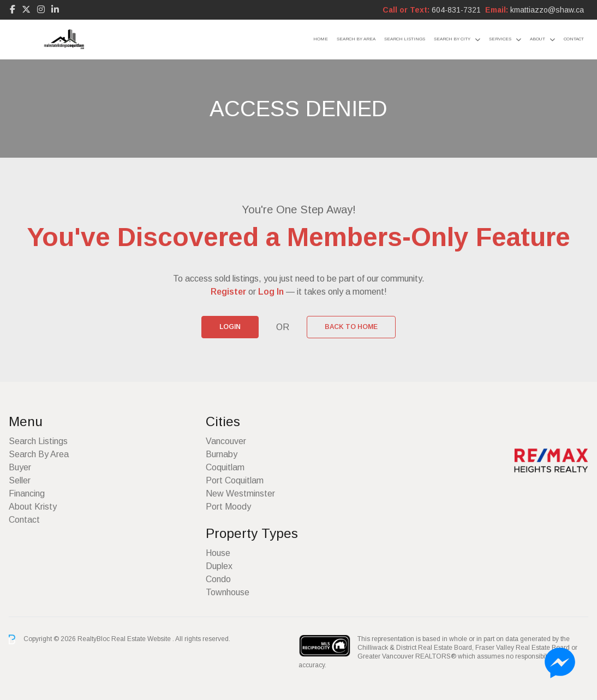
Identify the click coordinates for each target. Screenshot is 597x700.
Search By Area (356, 39)
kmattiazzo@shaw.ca (547, 10)
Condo (218, 579)
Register (228, 292)
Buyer (20, 467)
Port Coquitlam (235, 480)
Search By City (452, 39)
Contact (574, 39)
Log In (271, 292)
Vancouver (226, 441)
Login (230, 327)
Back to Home (351, 327)
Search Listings (405, 39)
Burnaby (222, 454)
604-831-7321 (456, 10)
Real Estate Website (142, 639)
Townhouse (228, 592)
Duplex (219, 566)
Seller (20, 480)
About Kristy (33, 507)
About (538, 39)
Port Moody (228, 507)
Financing (27, 493)
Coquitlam (225, 467)
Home (321, 39)
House (218, 553)
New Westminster (240, 493)
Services (500, 39)
